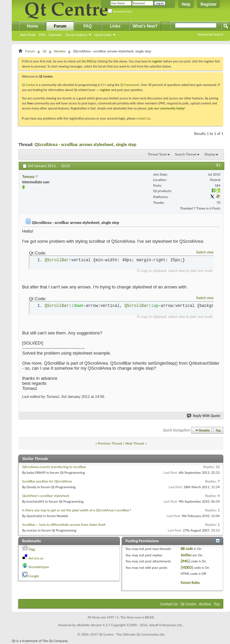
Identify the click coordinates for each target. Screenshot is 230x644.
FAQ (42, 35)
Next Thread (135, 443)
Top (218, 430)
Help (186, 4)
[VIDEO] (187, 568)
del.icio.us (36, 558)
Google (34, 576)
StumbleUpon (39, 567)
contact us (143, 118)
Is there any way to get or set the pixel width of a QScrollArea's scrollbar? (77, 510)
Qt (44, 51)
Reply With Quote (204, 416)
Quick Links (103, 35)
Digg (32, 549)
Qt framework (130, 85)
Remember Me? (120, 12)
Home (32, 26)
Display (210, 154)
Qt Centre (29, 85)
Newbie (60, 51)
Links (115, 26)
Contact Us (169, 604)
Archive (205, 604)
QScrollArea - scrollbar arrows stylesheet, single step (85, 145)
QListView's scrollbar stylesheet (46, 496)
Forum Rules (190, 583)
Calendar (55, 35)
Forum (60, 26)
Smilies (186, 555)
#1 (218, 165)
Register (209, 4)
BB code (187, 549)
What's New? (145, 26)
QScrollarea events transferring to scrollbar (54, 467)
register (105, 90)
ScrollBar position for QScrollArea (47, 481)
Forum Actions (76, 35)
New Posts (28, 35)
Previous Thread (110, 443)
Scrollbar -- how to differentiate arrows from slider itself (64, 525)
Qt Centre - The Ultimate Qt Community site (132, 634)
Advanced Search (211, 34)
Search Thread (186, 154)
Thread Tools (157, 154)
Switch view (205, 252)
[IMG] (185, 561)
